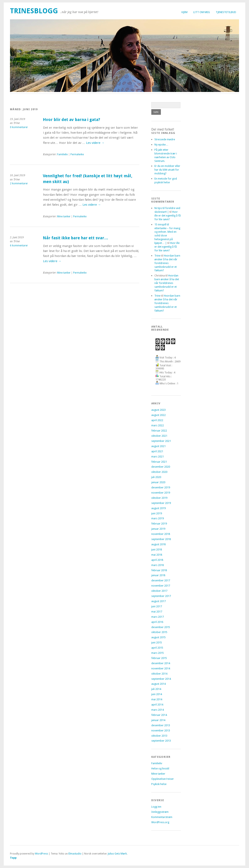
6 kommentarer (19, 246)
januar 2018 (158, 575)
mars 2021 (158, 457)
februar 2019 (159, 524)
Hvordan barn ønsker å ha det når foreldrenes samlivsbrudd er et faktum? (167, 263)
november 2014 (161, 668)
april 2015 (157, 648)
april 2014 (157, 705)
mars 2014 (158, 710)
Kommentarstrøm (162, 817)
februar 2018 (159, 570)
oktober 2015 (159, 632)
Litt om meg (202, 12)
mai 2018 (157, 555)
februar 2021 (159, 462)
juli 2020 (156, 477)
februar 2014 (159, 715)
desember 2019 (161, 487)
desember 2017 (161, 580)
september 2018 (161, 539)
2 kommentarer (19, 183)
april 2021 (157, 451)
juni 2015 (157, 642)
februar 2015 (159, 658)
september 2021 (161, 441)
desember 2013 (161, 725)
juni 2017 (157, 606)
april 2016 (157, 622)
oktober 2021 (159, 436)
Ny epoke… (161, 145)
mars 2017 (158, 617)
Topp (13, 858)
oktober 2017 (159, 591)
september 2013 (161, 741)
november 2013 (161, 730)
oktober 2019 (159, 498)
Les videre (95, 143)
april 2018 (157, 560)
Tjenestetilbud (226, 12)
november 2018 (161, 534)
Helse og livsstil (160, 768)
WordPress (41, 854)
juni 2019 (157, 513)
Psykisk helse (159, 784)
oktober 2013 (159, 736)
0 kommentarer (19, 127)
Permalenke (77, 154)
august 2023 (158, 410)
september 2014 (161, 679)
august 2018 (158, 544)
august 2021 (158, 446)
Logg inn (156, 807)
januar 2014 (158, 720)
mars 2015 (158, 653)
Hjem (184, 12)
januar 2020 (158, 482)
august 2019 (158, 508)
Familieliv (62, 154)
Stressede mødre (165, 139)
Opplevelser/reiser (163, 779)
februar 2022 (159, 431)
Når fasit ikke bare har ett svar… (76, 238)
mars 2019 (158, 518)
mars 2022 (158, 425)
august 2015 (158, 637)
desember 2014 (161, 663)
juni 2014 (157, 694)
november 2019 (161, 493)
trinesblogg (34, 11)
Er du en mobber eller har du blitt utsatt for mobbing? (167, 170)
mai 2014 (157, 699)
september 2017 (161, 596)
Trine (157, 256)
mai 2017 (157, 612)
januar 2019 (158, 529)
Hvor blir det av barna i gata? (71, 120)
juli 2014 (156, 689)
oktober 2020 (159, 472)
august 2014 (158, 684)
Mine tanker (64, 216)
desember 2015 (161, 627)
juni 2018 (157, 550)
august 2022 (158, 415)
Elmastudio (75, 854)
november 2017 (161, 586)
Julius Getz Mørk (117, 854)
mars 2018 (158, 565)
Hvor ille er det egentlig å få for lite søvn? (168, 216)
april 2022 (157, 420)
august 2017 (158, 601)
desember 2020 (161, 467)
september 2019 (161, 503)
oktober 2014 (159, 674)
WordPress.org (160, 822)
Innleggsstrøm (160, 812)
